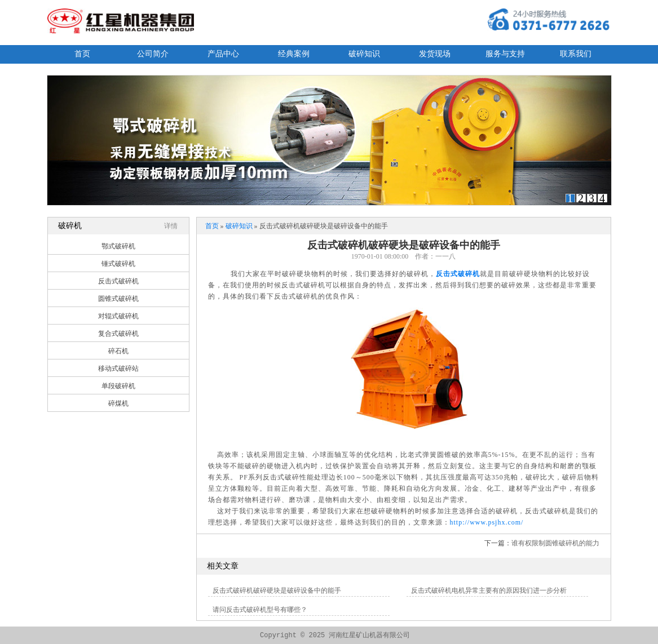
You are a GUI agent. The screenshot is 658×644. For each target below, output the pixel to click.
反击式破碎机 (118, 281)
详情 (171, 226)
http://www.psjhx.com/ (487, 522)
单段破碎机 (118, 386)
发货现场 (435, 54)
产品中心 (223, 54)
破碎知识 (364, 54)
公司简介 (153, 54)
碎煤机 (118, 403)
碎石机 (118, 351)
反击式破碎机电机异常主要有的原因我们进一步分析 (489, 590)
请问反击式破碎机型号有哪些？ (260, 610)
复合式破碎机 (118, 334)
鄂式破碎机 (118, 246)
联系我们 (576, 54)
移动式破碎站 (118, 368)
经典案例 (294, 54)
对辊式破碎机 (118, 316)
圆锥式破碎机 (118, 299)
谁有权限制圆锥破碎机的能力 (555, 543)
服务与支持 (505, 54)
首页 (82, 54)
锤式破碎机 (118, 264)
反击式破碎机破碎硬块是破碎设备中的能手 (277, 590)
